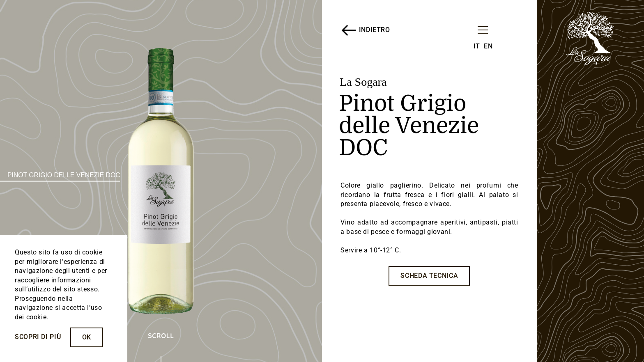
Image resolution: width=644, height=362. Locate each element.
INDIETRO (365, 30)
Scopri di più (38, 337)
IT (477, 46)
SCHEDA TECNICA (429, 276)
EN (488, 46)
